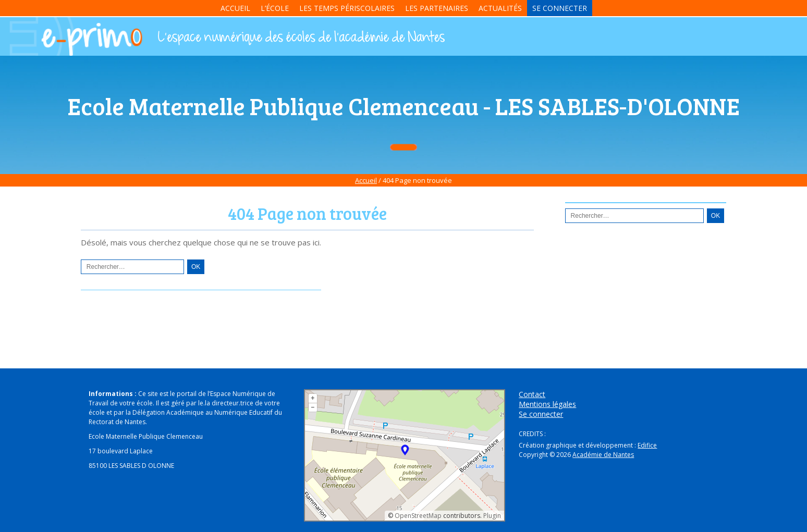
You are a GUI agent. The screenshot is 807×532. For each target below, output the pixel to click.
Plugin (491, 516)
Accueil (235, 8)
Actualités (500, 8)
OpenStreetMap (418, 516)
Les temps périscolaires (347, 8)
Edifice (647, 445)
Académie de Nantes (603, 455)
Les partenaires (437, 8)
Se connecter (560, 8)
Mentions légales (547, 404)
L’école (275, 8)
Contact (532, 394)
